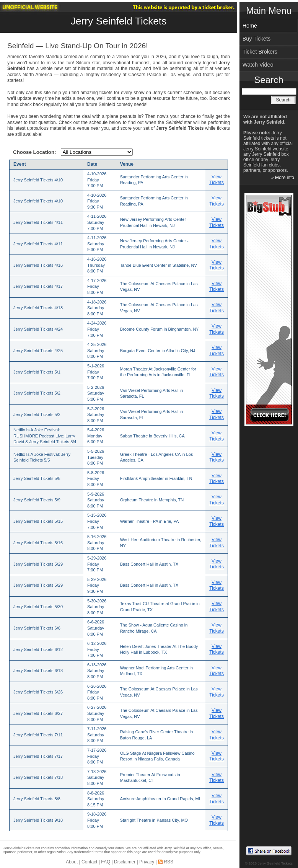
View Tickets (217, 180)
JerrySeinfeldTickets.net (22, 848)
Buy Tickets (257, 39)
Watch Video (258, 65)
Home (250, 26)
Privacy (147, 862)
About (72, 862)
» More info (283, 178)
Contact (89, 862)
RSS (169, 862)
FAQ (106, 862)
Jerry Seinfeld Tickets (119, 21)
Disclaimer (125, 862)
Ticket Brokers (260, 52)
